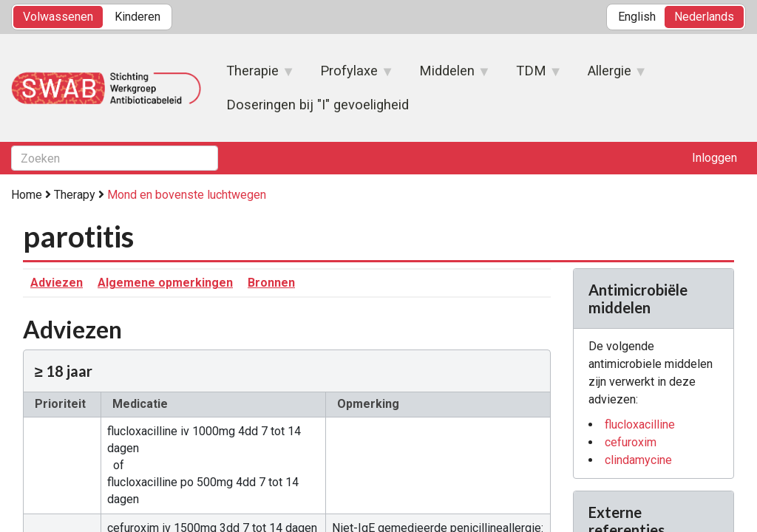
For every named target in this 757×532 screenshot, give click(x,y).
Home (27, 195)
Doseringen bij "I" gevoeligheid (318, 105)
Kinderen (138, 17)
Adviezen (57, 283)
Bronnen (271, 283)
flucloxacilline (640, 424)
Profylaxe (350, 75)
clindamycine (638, 460)
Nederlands (704, 17)
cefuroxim (631, 442)
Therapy (75, 195)
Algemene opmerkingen (165, 283)
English (637, 17)
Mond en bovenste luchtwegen (187, 195)
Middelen (448, 75)
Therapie (253, 75)
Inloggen (714, 158)
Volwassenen (58, 17)
